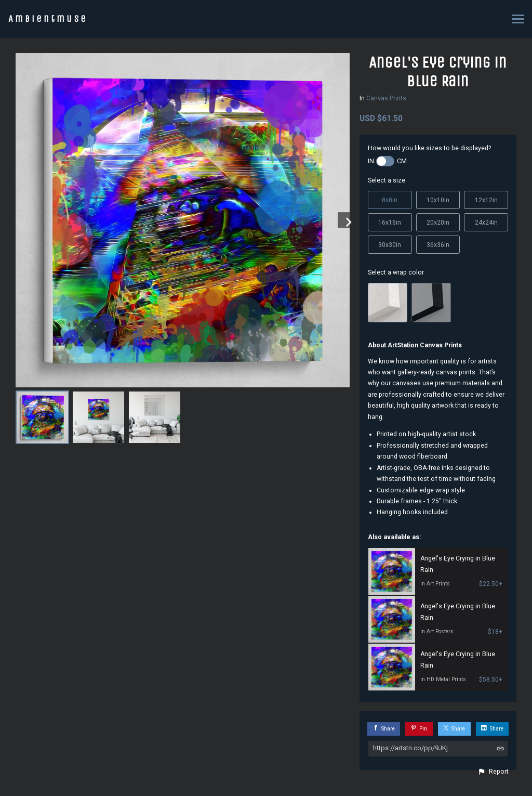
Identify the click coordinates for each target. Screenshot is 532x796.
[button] (493, 772)
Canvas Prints (386, 98)
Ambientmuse (48, 19)
